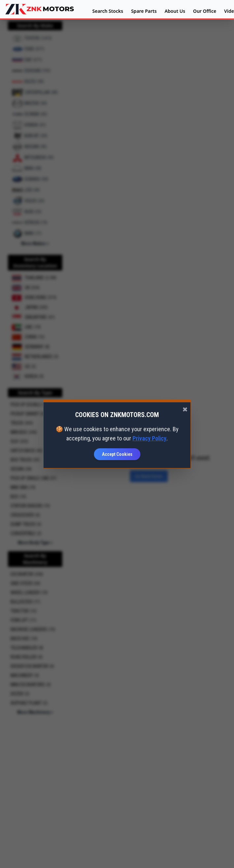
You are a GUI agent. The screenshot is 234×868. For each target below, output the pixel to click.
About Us (175, 11)
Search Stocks (108, 11)
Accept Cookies (117, 454)
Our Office (205, 11)
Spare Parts (144, 11)
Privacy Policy (149, 438)
